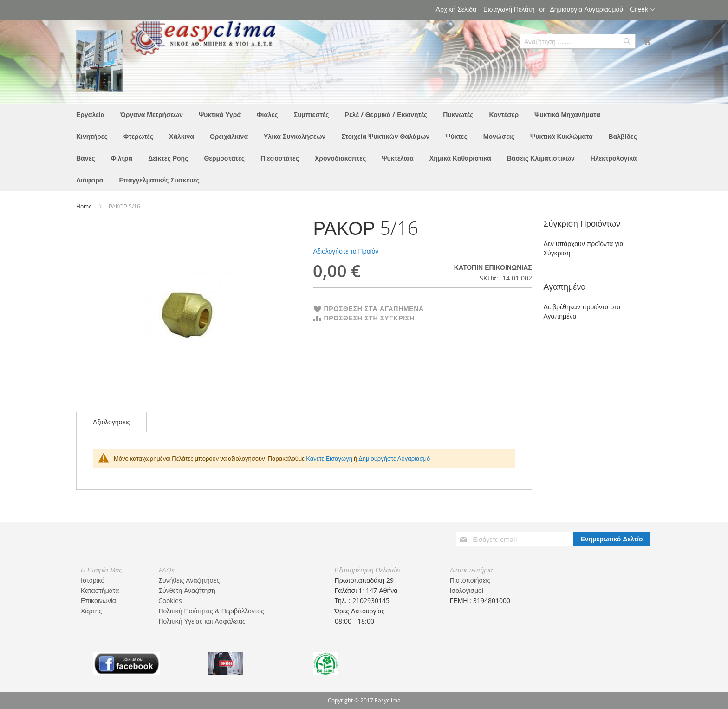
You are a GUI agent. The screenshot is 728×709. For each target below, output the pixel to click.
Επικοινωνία (98, 601)
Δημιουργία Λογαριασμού (587, 9)
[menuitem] (90, 114)
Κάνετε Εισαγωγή (329, 458)
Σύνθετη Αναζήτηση (187, 590)
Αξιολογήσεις (111, 422)
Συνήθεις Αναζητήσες (189, 580)
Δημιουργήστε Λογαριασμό (394, 458)
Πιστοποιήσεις (470, 580)
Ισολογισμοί (467, 590)
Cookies (170, 601)
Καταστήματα (100, 590)
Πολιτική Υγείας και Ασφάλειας (202, 621)
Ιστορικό (93, 580)
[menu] (364, 147)
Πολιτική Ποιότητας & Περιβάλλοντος (211, 611)
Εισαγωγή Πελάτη (509, 9)
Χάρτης (91, 611)
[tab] (111, 422)
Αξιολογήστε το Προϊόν (346, 251)
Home (85, 206)
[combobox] (578, 41)
